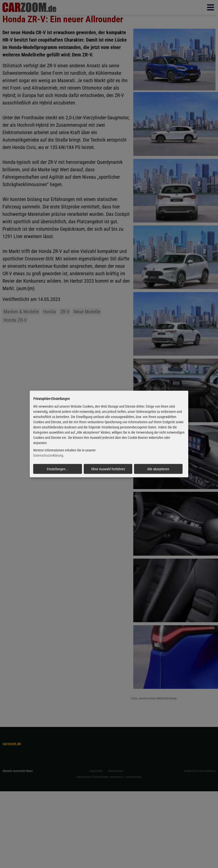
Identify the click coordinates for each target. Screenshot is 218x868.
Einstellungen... (58, 469)
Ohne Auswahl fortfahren (108, 469)
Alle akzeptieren (158, 469)
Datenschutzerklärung (48, 455)
